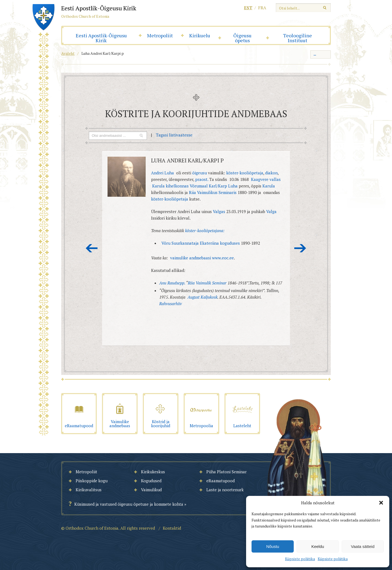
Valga (271, 211)
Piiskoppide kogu (92, 481)
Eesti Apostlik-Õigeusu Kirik (101, 38)
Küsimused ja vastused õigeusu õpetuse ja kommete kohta (129, 504)
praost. (202, 179)
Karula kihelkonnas (170, 186)
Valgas (219, 211)
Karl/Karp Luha (223, 186)
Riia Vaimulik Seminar (207, 283)
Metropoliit (160, 35)
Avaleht (68, 53)
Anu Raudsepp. (172, 283)
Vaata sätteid (363, 546)
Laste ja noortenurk (225, 490)
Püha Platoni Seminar (226, 472)
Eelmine (92, 248)
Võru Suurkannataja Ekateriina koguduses (201, 243)
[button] (381, 503)
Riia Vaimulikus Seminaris (213, 192)
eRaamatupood (220, 481)
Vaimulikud (151, 490)
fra (262, 8)
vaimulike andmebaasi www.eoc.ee (202, 258)
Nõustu (273, 546)
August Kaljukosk (203, 297)
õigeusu (200, 173)
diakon (271, 173)
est (248, 8)
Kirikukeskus (153, 472)
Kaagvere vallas (266, 179)
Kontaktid (172, 528)
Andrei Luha (163, 173)
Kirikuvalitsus (89, 490)
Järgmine (300, 248)
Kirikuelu (200, 35)
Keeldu (318, 546)
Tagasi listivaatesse (174, 135)
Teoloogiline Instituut (298, 38)
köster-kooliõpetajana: (205, 231)
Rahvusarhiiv (171, 304)
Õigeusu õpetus (242, 38)
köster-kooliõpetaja (245, 173)
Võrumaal (199, 186)
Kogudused (151, 481)
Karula (269, 186)
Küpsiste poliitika (300, 559)
